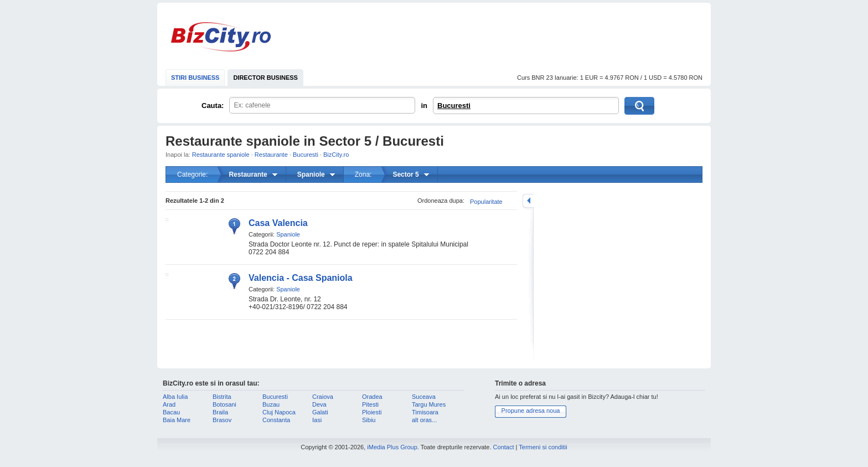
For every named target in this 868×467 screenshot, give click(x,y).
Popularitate (486, 202)
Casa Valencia (278, 223)
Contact (504, 447)
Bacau (171, 412)
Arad (169, 404)
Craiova (323, 397)
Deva (319, 404)
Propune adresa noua (531, 410)
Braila (220, 412)
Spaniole (288, 234)
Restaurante (271, 155)
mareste (528, 201)
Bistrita (222, 397)
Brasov (222, 420)
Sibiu (369, 420)
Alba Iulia (175, 397)
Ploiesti (372, 412)
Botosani (224, 404)
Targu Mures (429, 404)
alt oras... (424, 420)
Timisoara (425, 412)
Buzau (271, 404)
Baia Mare (177, 420)
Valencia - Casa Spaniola (301, 278)
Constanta (276, 420)
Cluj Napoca (279, 412)
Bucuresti (454, 106)
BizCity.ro (221, 37)
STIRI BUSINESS (195, 78)
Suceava (424, 397)
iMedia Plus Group (392, 447)
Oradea (372, 397)
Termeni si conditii (543, 447)
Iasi (317, 420)
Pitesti (370, 404)
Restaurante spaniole (221, 155)
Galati (320, 412)
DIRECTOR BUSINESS (265, 78)
